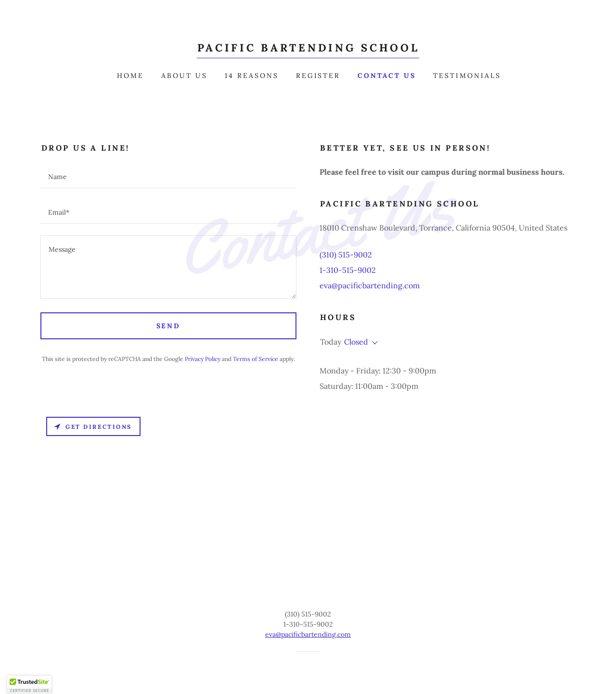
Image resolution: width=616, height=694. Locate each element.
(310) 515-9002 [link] (346, 255)
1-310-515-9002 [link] (348, 270)
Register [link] (318, 76)
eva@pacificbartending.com (308, 634)
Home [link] (130, 76)
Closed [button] (356, 342)
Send (169, 326)
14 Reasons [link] (252, 76)
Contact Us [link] (387, 76)
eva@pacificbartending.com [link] (370, 285)
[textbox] (168, 176)
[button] (373, 343)
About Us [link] (184, 76)
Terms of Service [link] (256, 359)
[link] (308, 49)
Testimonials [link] (467, 76)
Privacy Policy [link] (203, 359)
